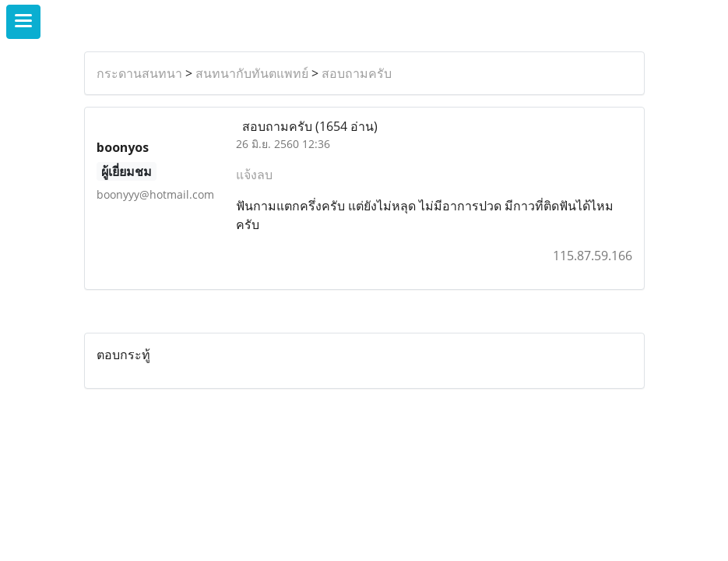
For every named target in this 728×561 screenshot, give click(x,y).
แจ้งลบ (254, 175)
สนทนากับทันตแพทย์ (252, 73)
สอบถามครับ (357, 73)
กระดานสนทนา (139, 73)
